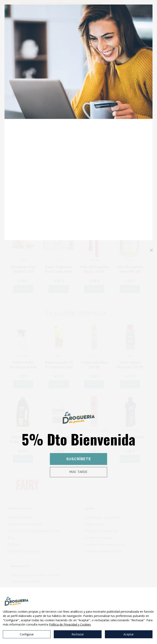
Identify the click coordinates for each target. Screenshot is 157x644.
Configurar (27, 634)
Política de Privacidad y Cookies (70, 624)
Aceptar (129, 634)
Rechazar (78, 634)
